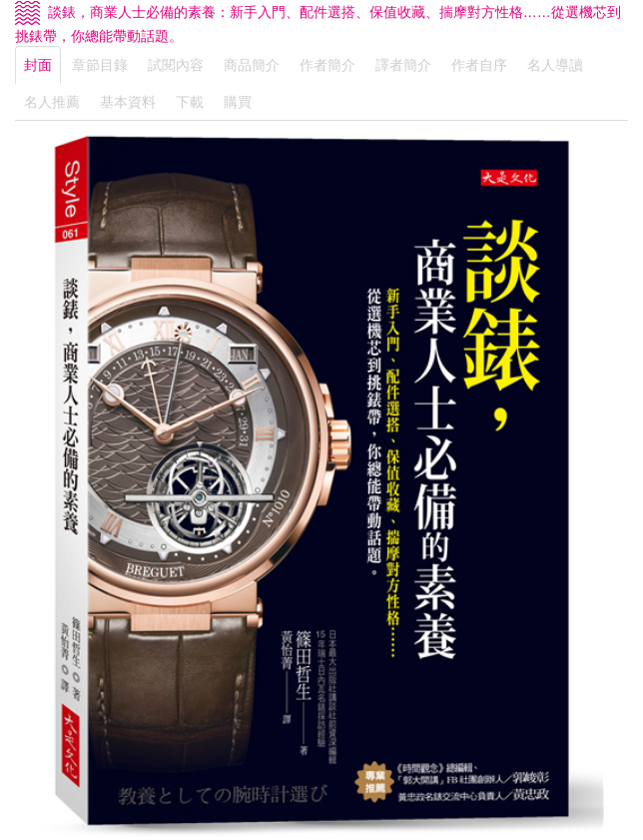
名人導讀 (555, 65)
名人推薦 (52, 102)
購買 (238, 102)
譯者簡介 (403, 65)
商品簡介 (252, 65)
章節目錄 (100, 65)
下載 (190, 102)
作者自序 (479, 65)
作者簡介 (327, 65)
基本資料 (128, 102)
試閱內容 (176, 65)
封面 (38, 65)
